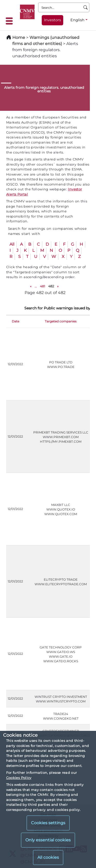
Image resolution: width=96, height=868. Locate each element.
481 (42, 286)
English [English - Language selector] (77, 20)
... (36, 286)
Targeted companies (61, 321)
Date (15, 321)
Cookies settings (48, 823)
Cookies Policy (19, 778)
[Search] (86, 7)
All (12, 244)
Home (19, 37)
